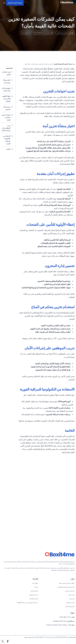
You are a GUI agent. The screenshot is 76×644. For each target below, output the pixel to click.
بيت (74, 64)
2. (7, 81)
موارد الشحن (71, 595)
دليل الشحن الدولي (70, 591)
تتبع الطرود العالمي (70, 606)
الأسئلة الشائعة (34, 591)
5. (7, 108)
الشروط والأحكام (34, 599)
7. (7, 128)
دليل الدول (72, 599)
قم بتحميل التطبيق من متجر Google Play (28, 603)
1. (7, 73)
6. (7, 117)
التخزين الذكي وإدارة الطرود (61, 64)
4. (7, 99)
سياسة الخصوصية (34, 595)
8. (7, 140)
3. (7, 89)
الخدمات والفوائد (70, 603)
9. (9, 149)
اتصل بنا (36, 587)
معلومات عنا (35, 583)
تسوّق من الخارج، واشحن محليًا (67, 583)
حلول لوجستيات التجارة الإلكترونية (66, 587)
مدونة (70, 64)
